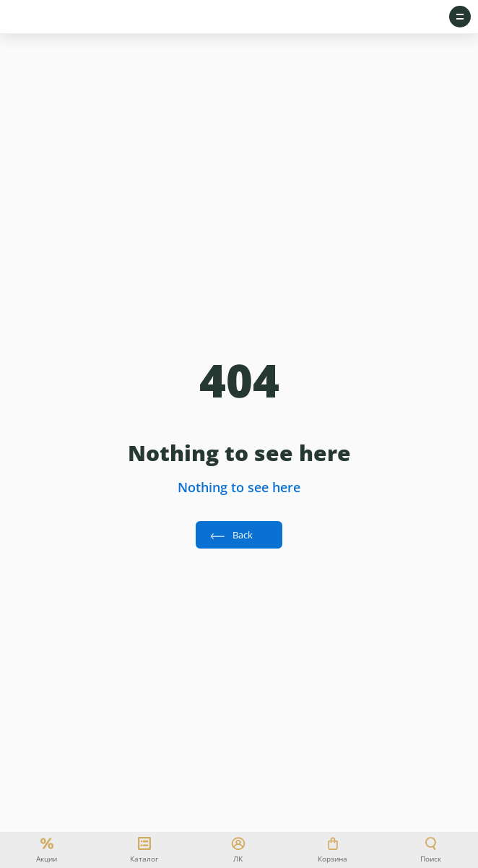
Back (243, 535)
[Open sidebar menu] (460, 17)
